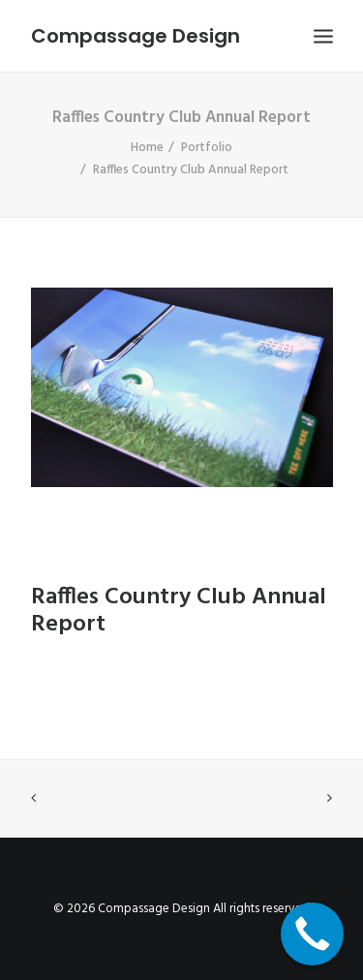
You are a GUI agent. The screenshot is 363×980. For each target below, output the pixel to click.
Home (147, 148)
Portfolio (207, 148)
